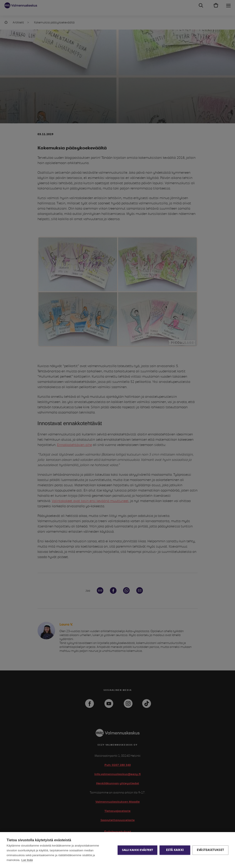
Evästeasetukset (210, 850)
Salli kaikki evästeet (137, 850)
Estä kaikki (175, 850)
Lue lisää (27, 860)
